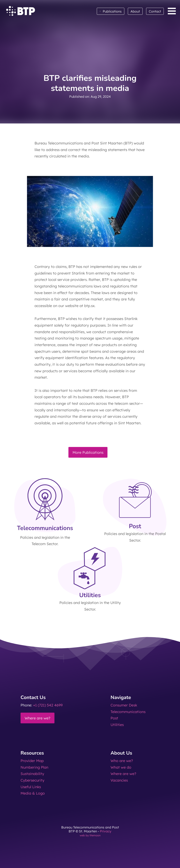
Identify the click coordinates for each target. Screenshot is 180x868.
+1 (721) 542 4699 (48, 705)
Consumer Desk (124, 705)
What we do (121, 767)
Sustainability (32, 774)
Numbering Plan (34, 767)
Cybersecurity (32, 780)
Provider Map (32, 761)
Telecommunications (128, 712)
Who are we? (122, 761)
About (135, 11)
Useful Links (31, 787)
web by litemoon (90, 835)
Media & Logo (33, 793)
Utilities (117, 725)
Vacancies (119, 780)
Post (114, 718)
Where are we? (37, 718)
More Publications (88, 452)
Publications (111, 11)
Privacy (106, 831)
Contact (155, 11)
